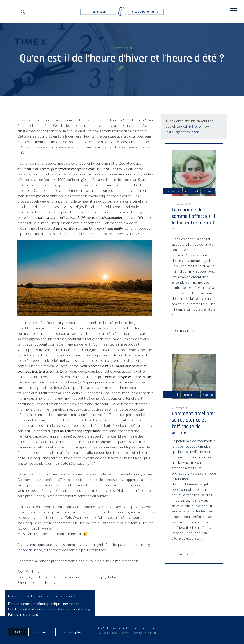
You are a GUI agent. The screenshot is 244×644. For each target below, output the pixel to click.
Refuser (41, 632)
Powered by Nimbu (144, 633)
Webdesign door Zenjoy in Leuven (109, 633)
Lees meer (180, 330)
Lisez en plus (72, 632)
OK (18, 632)
